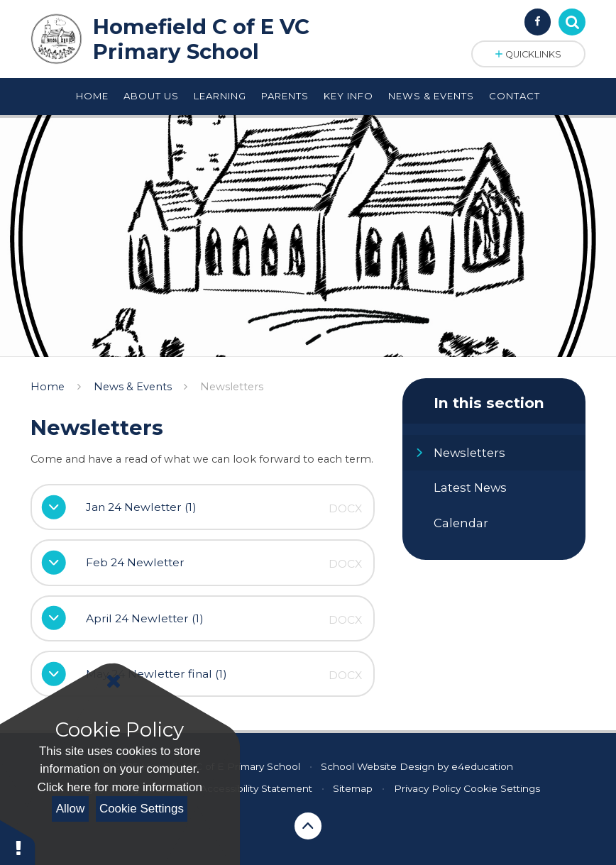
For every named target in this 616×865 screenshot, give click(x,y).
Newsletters (232, 387)
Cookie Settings (142, 809)
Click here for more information (120, 787)
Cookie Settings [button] (502, 788)
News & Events (133, 387)
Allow (71, 809)
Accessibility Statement (256, 788)
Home (48, 387)
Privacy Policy (427, 788)
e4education (482, 766)
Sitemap (353, 788)
